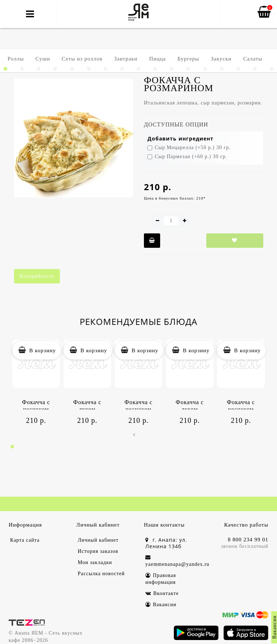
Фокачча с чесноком (36, 404)
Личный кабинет (98, 540)
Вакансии (161, 605)
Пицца (157, 59)
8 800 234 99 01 (248, 540)
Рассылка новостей (102, 574)
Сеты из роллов (82, 59)
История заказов (98, 551)
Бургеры (188, 59)
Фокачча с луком (87, 404)
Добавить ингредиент (181, 138)
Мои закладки (95, 562)
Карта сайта (25, 540)
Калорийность (37, 276)
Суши (43, 59)
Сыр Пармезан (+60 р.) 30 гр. (187, 156)
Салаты (253, 59)
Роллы (16, 59)
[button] (5, 69)
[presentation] (134, 435)
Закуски (221, 59)
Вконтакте (162, 593)
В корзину (37, 350)
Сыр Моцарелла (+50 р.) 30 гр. (189, 147)
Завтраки (126, 59)
